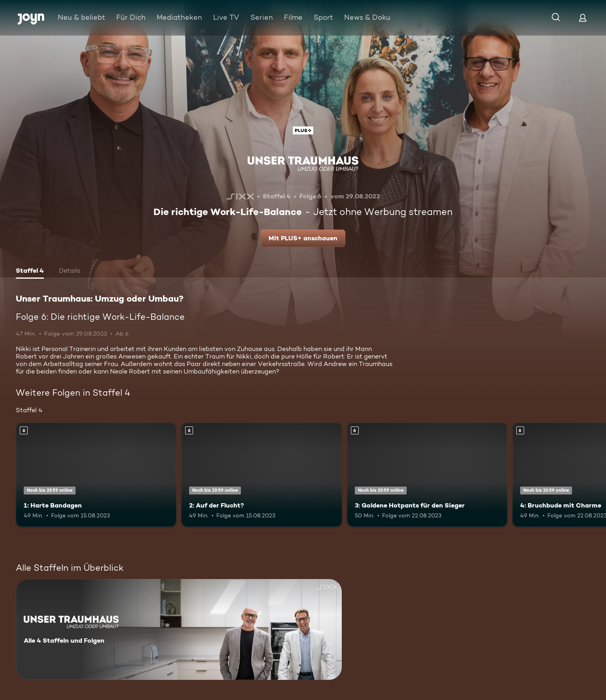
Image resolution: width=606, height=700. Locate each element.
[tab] (30, 272)
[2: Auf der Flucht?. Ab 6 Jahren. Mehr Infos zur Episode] (261, 475)
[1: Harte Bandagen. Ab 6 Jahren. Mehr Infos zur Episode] (96, 475)
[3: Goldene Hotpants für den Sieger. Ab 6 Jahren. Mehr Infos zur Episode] (427, 475)
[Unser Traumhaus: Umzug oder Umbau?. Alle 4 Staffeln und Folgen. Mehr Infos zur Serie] (179, 629)
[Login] (583, 18)
